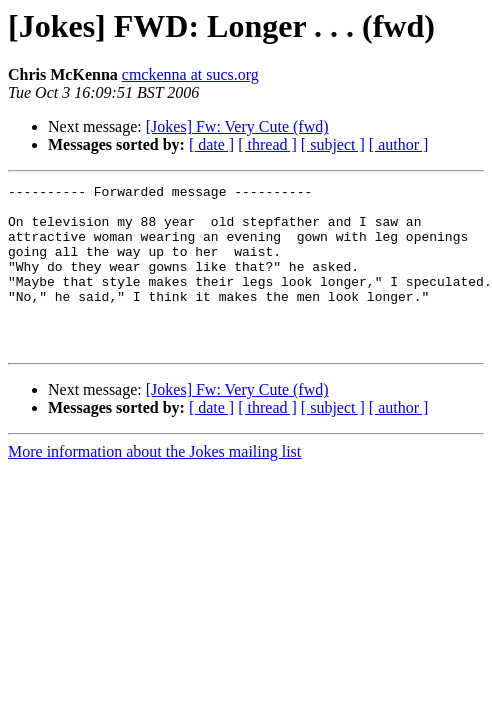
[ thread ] (267, 144)
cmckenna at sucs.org (190, 74)
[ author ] (399, 144)
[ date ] (211, 144)
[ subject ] (333, 144)
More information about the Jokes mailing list (154, 484)
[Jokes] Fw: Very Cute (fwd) (237, 126)
